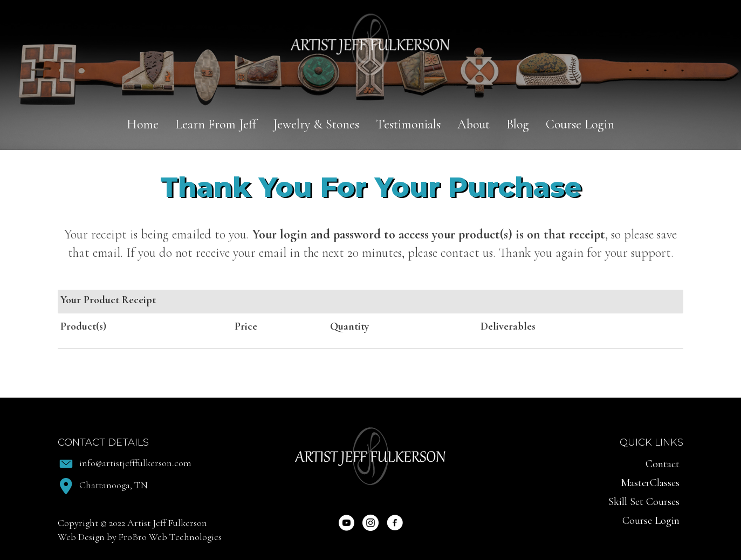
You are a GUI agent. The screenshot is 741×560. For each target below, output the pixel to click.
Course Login (580, 124)
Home (143, 124)
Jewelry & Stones (316, 124)
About (474, 124)
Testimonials (408, 124)
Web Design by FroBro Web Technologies (140, 537)
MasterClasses (650, 483)
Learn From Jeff (216, 124)
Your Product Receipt (108, 300)
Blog (518, 124)
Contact (663, 464)
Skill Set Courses (644, 502)
